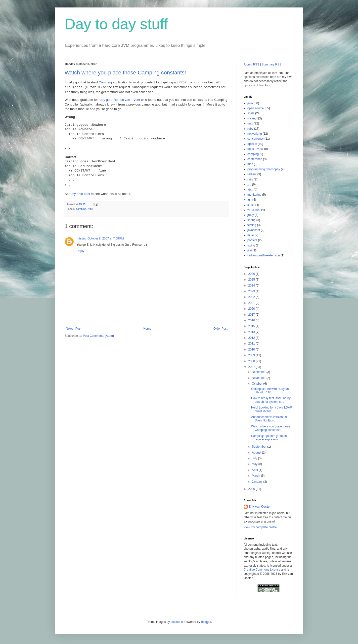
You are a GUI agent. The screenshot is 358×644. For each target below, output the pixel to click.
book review (255, 149)
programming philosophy (264, 169)
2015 (252, 326)
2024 (252, 286)
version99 (254, 210)
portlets (252, 240)
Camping (105, 83)
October (258, 384)
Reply (80, 251)
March (256, 476)
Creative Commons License (262, 570)
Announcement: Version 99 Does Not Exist (269, 419)
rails (250, 179)
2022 (252, 297)
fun (249, 200)
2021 (252, 303)
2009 (252, 355)
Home (147, 329)
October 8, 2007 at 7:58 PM (106, 238)
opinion (252, 144)
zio (249, 184)
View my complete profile (260, 527)
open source (256, 108)
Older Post (220, 329)
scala (251, 113)
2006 (252, 489)
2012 (252, 338)
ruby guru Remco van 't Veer (119, 100)
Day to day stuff (116, 24)
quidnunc (177, 622)
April (255, 470)
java (250, 103)
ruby (90, 209)
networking (255, 134)
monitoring (254, 195)
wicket (251, 118)
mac (250, 164)
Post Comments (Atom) (98, 336)
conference (255, 159)
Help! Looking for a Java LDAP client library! (271, 409)
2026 (252, 274)
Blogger (206, 622)
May (255, 464)
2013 (252, 332)
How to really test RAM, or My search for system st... (271, 400)
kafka (251, 205)
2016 (252, 320)
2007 (252, 367)
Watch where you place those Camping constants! (125, 73)
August (257, 453)
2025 (252, 280)
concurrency (255, 139)
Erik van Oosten (260, 507)
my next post (81, 194)
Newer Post (74, 329)
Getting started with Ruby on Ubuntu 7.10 (270, 391)
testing (252, 225)
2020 (252, 309)
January (258, 482)
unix (250, 123)
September (260, 447)
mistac (81, 238)
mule (251, 235)
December (259, 372)
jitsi (249, 250)
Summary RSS (271, 64)
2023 (252, 291)
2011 (252, 344)
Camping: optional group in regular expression (269, 438)
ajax (250, 189)
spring (251, 220)
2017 (252, 315)
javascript (254, 230)
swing (251, 245)
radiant (252, 174)
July (255, 458)
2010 (252, 350)
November (259, 378)
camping (81, 209)
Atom (247, 64)
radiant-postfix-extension (264, 255)
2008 (252, 361)
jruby (251, 215)
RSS (256, 64)
